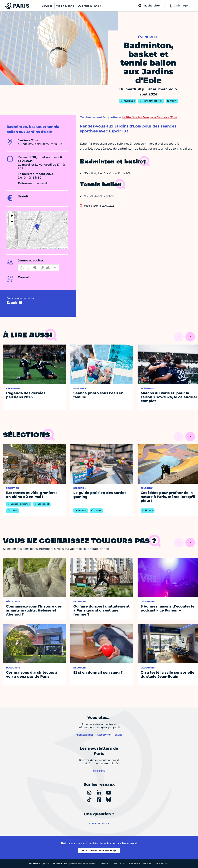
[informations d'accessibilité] (38, 268)
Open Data (118, 864)
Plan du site (162, 864)
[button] (37, 227)
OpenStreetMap (54, 248)
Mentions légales (39, 864)
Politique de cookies (139, 864)
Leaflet (37, 248)
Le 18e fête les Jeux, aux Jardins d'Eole (149, 117)
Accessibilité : (75, 864)
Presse (104, 864)
